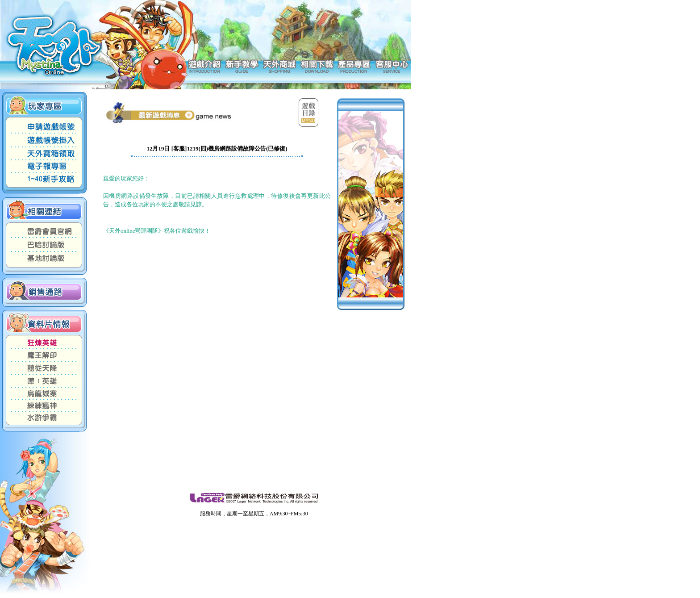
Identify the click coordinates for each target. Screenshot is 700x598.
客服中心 (392, 66)
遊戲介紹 (204, 66)
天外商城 (279, 66)
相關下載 (317, 66)
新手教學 (242, 66)
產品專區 (354, 66)
